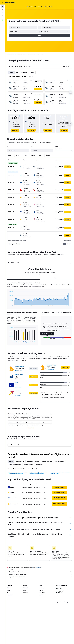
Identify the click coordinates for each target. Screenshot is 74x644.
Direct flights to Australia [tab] (33, 461)
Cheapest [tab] (11, 72)
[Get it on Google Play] (60, 588)
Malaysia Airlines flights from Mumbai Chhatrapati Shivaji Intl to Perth (38, 473)
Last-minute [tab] (24, 72)
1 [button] (65, 244)
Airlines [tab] (11, 461)
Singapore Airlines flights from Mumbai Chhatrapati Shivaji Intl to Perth (17, 473)
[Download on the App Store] (60, 592)
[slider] (72, 151)
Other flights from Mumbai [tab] (15, 465)
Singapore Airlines (20, 366)
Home (8, 54)
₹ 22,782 (54, 21)
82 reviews (18, 395)
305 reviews (18, 379)
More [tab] (56, 278)
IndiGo (17, 383)
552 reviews (18, 387)
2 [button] (68, 244)
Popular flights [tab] (39, 465)
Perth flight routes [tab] (28, 465)
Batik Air (17, 391)
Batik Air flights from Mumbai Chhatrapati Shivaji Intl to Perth (60, 473)
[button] (2, 2)
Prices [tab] (23, 278)
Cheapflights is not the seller (40, 572)
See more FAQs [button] (30, 428)
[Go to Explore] (2, 16)
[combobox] (26, 24)
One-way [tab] (32, 72)
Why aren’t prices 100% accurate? (40, 577)
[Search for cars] (2, 13)
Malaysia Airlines (19, 375)
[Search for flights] (2, 7)
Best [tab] (17, 72)
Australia (19, 54)
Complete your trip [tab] (20, 461)
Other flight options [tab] (59, 461)
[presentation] (60, 21)
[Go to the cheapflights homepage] (11, 2)
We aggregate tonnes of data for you (40, 574)
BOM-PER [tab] (39, 259)
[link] (15, 130)
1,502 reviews (19, 371)
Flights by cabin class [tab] (47, 461)
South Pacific (14, 54)
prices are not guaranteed (37, 568)
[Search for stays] (2, 10)
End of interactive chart (9, 305)
